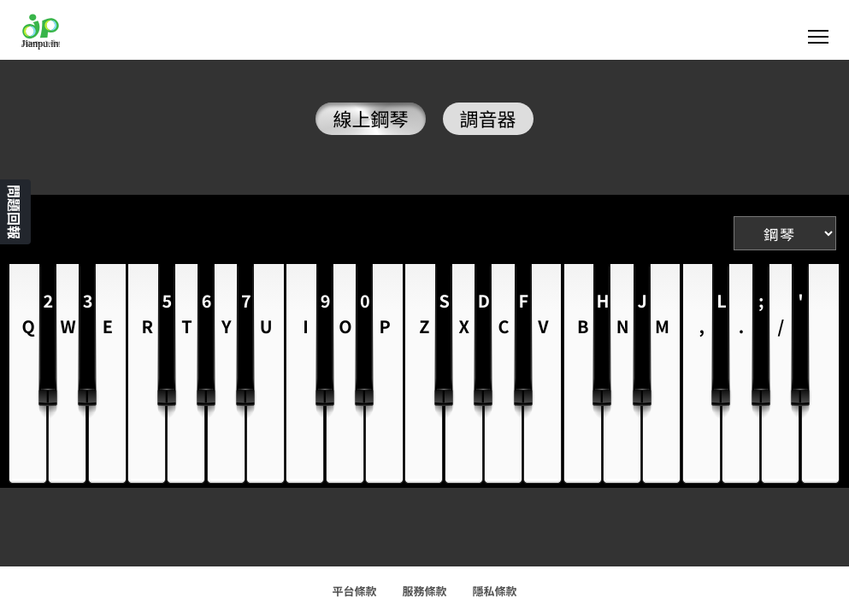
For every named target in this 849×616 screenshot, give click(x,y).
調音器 (488, 119)
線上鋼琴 (370, 119)
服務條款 (424, 591)
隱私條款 (495, 591)
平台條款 (354, 591)
